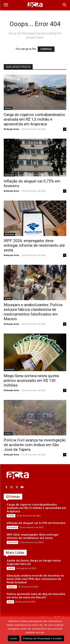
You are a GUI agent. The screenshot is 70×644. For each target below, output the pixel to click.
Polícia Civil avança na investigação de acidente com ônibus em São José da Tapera (35, 445)
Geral (10, 602)
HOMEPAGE (46, 49)
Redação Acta (11, 129)
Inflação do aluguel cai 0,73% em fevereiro (36, 523)
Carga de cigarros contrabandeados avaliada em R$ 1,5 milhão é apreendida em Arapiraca (34, 119)
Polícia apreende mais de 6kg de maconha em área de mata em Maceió (36, 596)
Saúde (11, 568)
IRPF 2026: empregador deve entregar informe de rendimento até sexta (34, 245)
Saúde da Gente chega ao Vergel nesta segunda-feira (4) (34, 562)
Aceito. (14, 638)
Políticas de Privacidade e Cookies (43, 638)
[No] (65, 630)
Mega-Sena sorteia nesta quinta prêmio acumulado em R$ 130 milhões (31, 381)
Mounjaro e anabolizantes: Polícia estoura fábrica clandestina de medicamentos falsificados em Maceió (33, 312)
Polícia (8, 108)
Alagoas (12, 587)
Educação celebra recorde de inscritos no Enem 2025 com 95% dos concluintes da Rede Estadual (35, 579)
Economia (9, 175)
